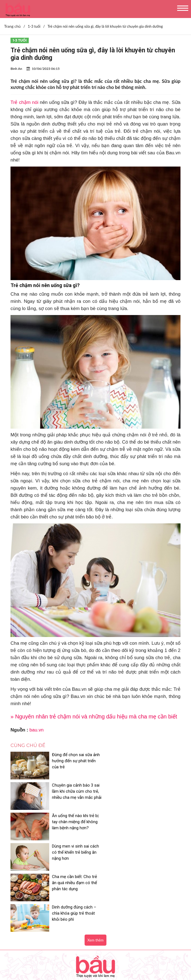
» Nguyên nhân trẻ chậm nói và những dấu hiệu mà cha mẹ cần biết (94, 717)
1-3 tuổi (20, 40)
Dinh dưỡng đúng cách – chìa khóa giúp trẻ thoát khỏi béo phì (160, 822)
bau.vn (37, 730)
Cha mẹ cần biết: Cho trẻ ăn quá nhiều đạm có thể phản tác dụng (71, 822)
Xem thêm (95, 849)
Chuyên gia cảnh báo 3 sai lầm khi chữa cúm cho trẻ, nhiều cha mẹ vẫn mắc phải (159, 764)
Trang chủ (12, 26)
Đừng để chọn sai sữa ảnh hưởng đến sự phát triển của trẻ (72, 761)
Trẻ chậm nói (24, 102)
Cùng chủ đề (28, 745)
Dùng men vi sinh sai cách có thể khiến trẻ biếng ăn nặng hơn (159, 791)
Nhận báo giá (19, 957)
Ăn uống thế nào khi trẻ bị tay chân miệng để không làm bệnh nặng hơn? (71, 794)
